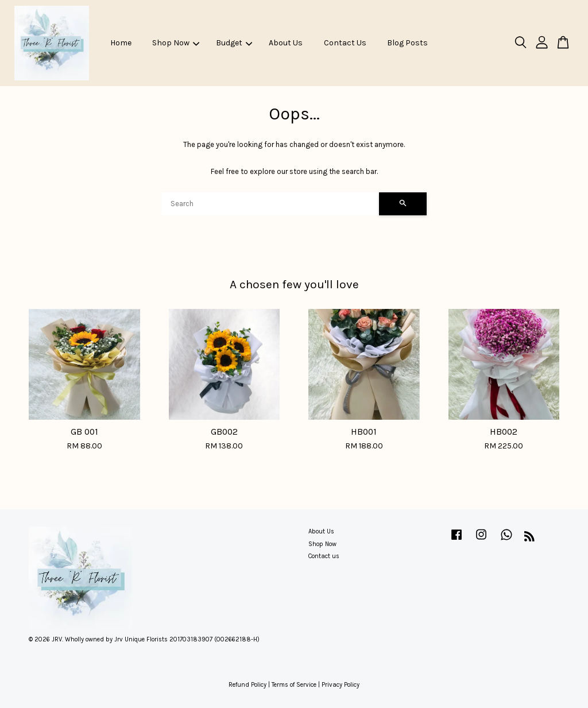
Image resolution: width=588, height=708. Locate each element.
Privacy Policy (341, 685)
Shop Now (176, 43)
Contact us (324, 556)
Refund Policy (247, 685)
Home (121, 43)
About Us (286, 43)
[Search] (270, 204)
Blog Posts (407, 43)
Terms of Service (294, 685)
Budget (234, 43)
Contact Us (345, 43)
